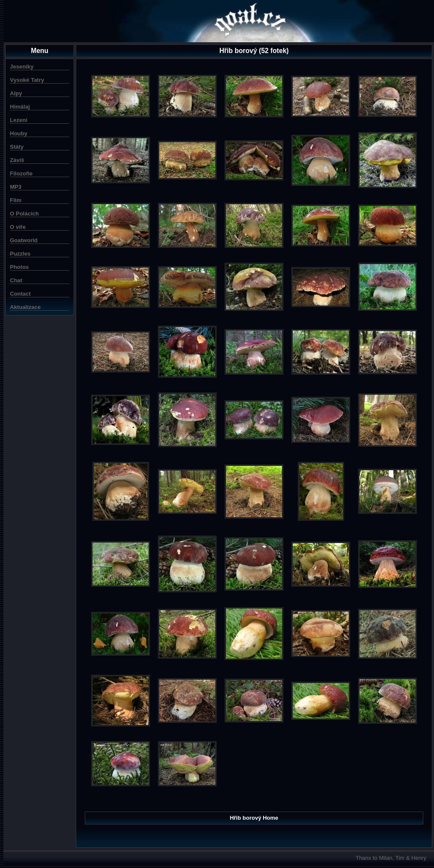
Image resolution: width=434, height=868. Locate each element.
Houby (19, 133)
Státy (17, 147)
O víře (18, 227)
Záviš (17, 160)
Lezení (19, 120)
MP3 (16, 187)
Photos (19, 267)
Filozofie (21, 173)
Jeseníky (22, 67)
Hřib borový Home (254, 818)
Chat (16, 280)
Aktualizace (25, 307)
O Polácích (24, 214)
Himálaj (20, 107)
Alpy (16, 93)
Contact (20, 294)
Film (16, 200)
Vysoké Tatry (27, 80)
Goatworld (24, 240)
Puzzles (20, 254)
